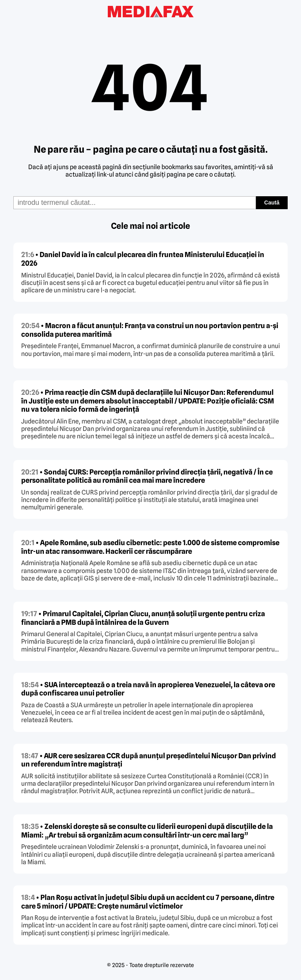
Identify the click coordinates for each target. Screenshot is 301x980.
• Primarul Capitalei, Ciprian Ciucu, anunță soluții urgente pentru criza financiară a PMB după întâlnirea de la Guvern (143, 618)
